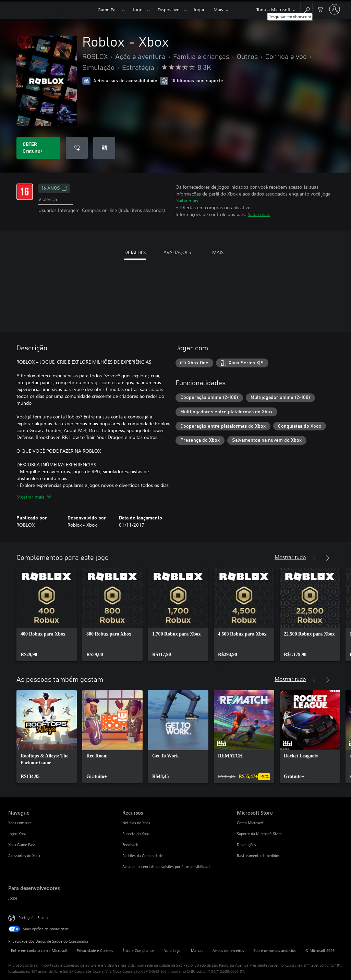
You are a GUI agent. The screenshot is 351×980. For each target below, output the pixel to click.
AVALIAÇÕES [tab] (177, 252)
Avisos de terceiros (228, 950)
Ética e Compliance (138, 950)
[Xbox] (77, 10)
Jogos (139, 9)
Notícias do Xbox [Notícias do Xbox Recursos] (136, 823)
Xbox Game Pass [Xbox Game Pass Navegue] (22, 845)
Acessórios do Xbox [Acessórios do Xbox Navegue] (24, 856)
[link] (47, 615)
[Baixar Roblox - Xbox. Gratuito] (38, 148)
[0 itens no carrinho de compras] (320, 9)
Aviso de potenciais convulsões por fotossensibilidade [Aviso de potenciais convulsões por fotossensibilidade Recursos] (167, 866)
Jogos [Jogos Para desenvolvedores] (13, 898)
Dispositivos (170, 9)
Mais (218, 9)
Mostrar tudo (290, 557)
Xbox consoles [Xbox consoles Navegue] (20, 823)
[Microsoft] (32, 10)
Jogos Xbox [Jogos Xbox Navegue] (17, 834)
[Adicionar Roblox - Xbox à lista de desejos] (77, 148)
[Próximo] (328, 558)
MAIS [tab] (218, 252)
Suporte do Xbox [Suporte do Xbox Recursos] (136, 834)
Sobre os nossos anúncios (275, 950)
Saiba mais (187, 200)
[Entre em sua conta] (335, 9)
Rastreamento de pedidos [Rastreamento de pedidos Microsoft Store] (258, 856)
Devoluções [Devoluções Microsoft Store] (246, 845)
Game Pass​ (109, 9)
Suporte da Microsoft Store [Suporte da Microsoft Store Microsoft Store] (259, 834)
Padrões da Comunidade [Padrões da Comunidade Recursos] (143, 856)
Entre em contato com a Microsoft (39, 950)
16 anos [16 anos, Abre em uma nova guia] (54, 188)
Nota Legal (173, 950)
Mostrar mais (34, 497)
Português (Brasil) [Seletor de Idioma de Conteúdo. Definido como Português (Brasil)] (33, 918)
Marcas (197, 950)
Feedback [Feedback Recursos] (130, 845)
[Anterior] (314, 558)
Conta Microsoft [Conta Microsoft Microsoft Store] (250, 823)
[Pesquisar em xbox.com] (307, 9)
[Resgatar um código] (104, 148)
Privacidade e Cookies (95, 950)
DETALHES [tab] (135, 252)
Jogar (199, 9)
